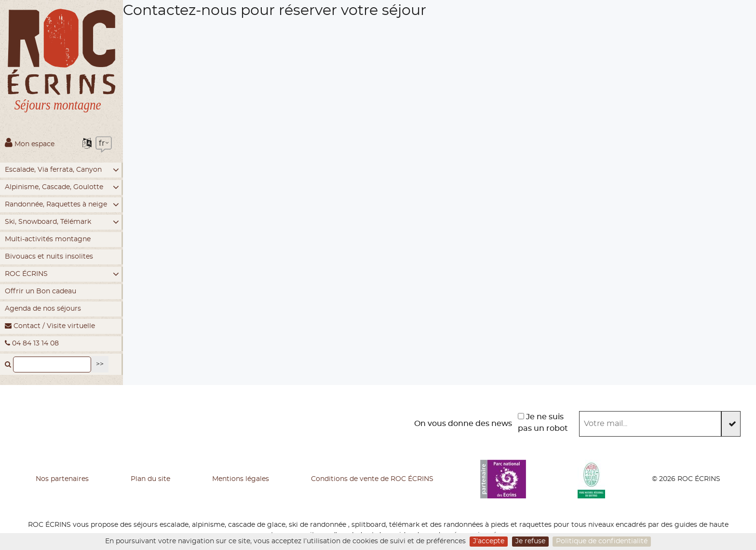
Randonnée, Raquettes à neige (62, 205)
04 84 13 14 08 (32, 343)
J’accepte (489, 541)
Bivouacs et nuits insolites (49, 257)
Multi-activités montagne (48, 239)
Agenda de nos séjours (43, 309)
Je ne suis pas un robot (543, 423)
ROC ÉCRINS (62, 274)
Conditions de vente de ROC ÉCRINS (372, 479)
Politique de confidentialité (602, 541)
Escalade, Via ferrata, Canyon (62, 170)
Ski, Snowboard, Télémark (62, 222)
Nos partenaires (62, 479)
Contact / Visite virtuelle (50, 326)
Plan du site (150, 479)
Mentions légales (241, 479)
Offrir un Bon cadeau (40, 291)
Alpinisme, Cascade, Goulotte (62, 187)
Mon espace (30, 142)
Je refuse (530, 541)
